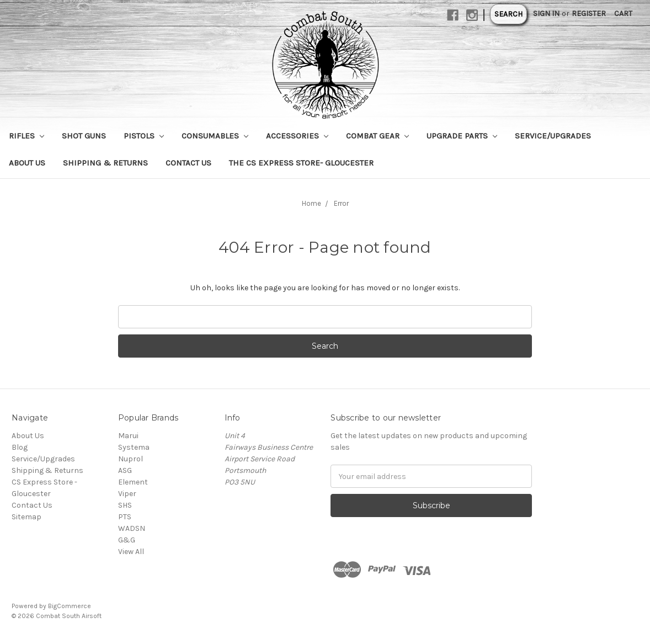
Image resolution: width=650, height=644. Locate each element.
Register (589, 14)
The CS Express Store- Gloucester (301, 163)
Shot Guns (84, 136)
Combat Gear (377, 136)
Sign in (546, 14)
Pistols (144, 136)
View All (131, 552)
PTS (125, 517)
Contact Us (188, 163)
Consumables (215, 136)
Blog (20, 447)
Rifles (26, 136)
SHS (125, 505)
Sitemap (26, 517)
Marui (128, 436)
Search (508, 14)
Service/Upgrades (553, 136)
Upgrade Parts (462, 136)
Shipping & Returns (105, 163)
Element (133, 482)
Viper (127, 494)
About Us (27, 163)
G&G (127, 540)
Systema (134, 447)
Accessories (297, 136)
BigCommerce (70, 606)
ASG (125, 470)
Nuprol (130, 459)
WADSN (132, 528)
